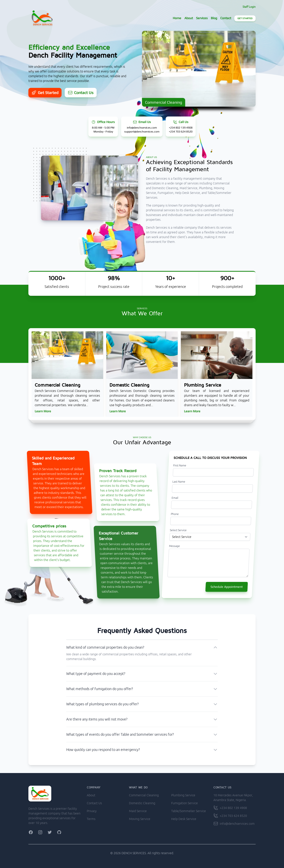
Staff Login (249, 7)
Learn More (43, 411)
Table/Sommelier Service (189, 811)
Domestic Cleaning (142, 803)
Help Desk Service (184, 819)
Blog (214, 18)
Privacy (92, 811)
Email (175, 498)
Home (177, 18)
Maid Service (138, 811)
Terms (91, 819)
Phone (175, 514)
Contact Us (94, 803)
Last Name (179, 482)
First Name (180, 465)
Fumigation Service (185, 803)
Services (202, 18)
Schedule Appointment (227, 587)
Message (175, 546)
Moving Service (140, 819)
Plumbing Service (183, 795)
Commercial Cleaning (144, 795)
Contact (226, 18)
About (189, 18)
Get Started (245, 18)
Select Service (178, 530)
